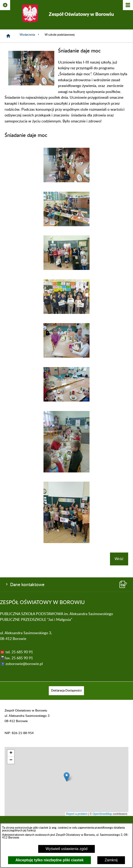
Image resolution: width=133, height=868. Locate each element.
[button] (31, 84)
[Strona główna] (8, 36)
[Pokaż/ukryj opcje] (5, 5)
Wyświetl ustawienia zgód (66, 849)
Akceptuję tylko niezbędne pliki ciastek (49, 860)
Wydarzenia (30, 35)
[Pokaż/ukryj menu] (128, 5)
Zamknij (111, 860)
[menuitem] (66, 691)
